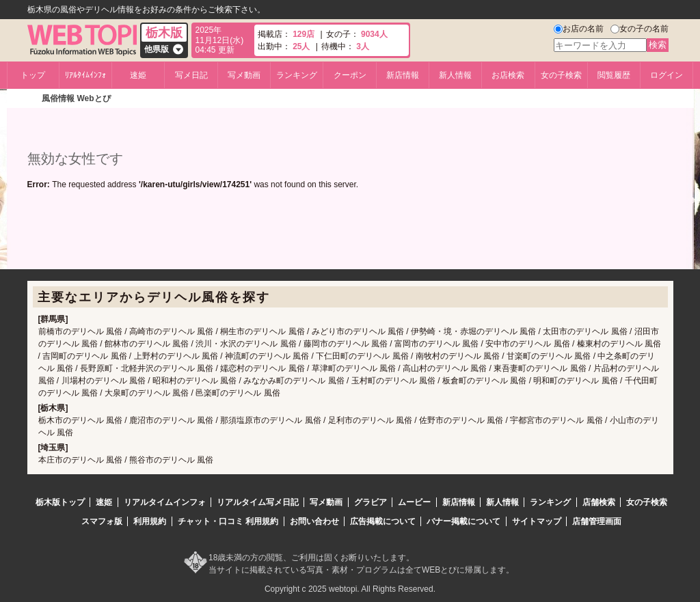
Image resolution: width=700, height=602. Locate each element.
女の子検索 (561, 75)
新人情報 (455, 75)
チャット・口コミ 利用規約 (228, 521)
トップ (33, 75)
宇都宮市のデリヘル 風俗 (556, 420)
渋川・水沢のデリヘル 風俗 (246, 344)
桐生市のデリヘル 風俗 (262, 331)
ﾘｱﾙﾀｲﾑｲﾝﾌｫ (85, 75)
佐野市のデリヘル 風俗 (461, 420)
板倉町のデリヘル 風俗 (484, 381)
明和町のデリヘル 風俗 (575, 381)
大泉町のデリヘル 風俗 (147, 393)
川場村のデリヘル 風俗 (104, 381)
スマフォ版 (102, 521)
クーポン (350, 75)
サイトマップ (537, 521)
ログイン (667, 75)
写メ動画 (244, 75)
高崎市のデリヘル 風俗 (171, 331)
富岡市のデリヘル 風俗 (436, 344)
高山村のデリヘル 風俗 (445, 368)
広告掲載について (383, 521)
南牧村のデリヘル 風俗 (458, 356)
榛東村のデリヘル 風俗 (619, 344)
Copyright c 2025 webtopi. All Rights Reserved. (350, 589)
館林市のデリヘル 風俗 (147, 344)
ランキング (297, 75)
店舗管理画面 (597, 521)
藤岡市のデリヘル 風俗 (346, 344)
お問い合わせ (314, 521)
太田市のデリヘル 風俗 (585, 331)
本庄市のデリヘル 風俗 (80, 460)
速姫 (138, 75)
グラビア (371, 502)
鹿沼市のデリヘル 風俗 (171, 420)
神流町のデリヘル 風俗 (267, 356)
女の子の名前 (644, 29)
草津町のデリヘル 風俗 (354, 368)
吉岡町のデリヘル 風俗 (84, 356)
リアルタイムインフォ (165, 502)
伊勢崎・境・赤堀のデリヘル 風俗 (473, 331)
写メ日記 (191, 75)
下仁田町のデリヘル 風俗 (362, 356)
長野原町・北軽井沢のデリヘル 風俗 (147, 368)
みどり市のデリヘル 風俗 (358, 331)
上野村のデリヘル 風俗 (176, 356)
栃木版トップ (60, 502)
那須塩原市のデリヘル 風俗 (270, 420)
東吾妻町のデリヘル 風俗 (540, 368)
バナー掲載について (463, 521)
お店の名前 (583, 29)
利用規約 (150, 521)
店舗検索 (599, 502)
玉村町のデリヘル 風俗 (393, 381)
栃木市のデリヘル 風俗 (80, 420)
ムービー (414, 502)
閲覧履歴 (614, 75)
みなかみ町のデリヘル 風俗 (294, 381)
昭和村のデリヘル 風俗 (194, 381)
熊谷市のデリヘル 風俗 (171, 460)
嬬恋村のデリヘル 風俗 (262, 368)
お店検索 (508, 75)
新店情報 (403, 75)
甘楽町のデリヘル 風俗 (549, 356)
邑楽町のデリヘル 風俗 (238, 393)
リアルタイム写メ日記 (258, 502)
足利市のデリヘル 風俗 (370, 420)
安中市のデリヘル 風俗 (527, 344)
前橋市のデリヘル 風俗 (80, 331)
